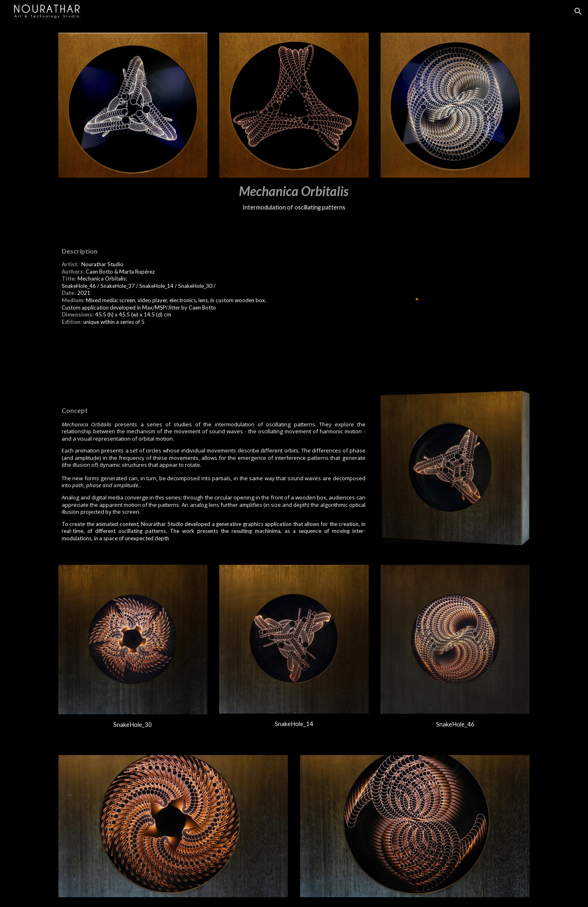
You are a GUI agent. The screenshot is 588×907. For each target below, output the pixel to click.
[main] (294, 197)
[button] (578, 11)
